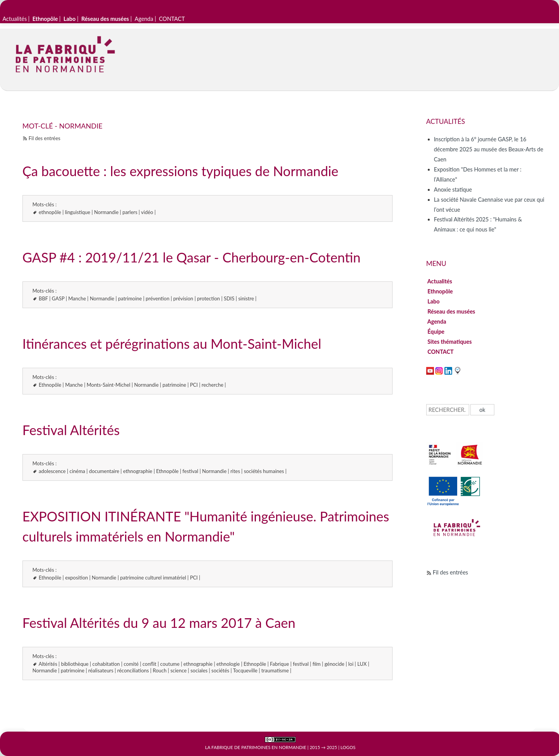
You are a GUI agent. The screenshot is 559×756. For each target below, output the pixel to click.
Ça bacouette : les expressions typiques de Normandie (180, 171)
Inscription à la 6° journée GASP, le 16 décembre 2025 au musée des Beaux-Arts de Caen (489, 149)
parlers (130, 212)
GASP (58, 298)
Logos (348, 747)
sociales (199, 670)
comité (131, 664)
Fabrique (279, 664)
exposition (76, 578)
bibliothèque (75, 664)
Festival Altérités (71, 430)
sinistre (246, 298)
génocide (334, 664)
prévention (157, 298)
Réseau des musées (451, 311)
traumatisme (275, 670)
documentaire (104, 471)
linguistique (78, 212)
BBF (43, 298)
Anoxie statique (453, 189)
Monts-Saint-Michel (109, 385)
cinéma (77, 471)
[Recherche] (448, 410)
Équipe (436, 332)
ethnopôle (50, 212)
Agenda (144, 19)
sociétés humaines (264, 471)
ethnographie (138, 471)
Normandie (106, 212)
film (316, 664)
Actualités (15, 19)
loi (351, 664)
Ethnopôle (50, 385)
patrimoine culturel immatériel (153, 578)
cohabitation (106, 664)
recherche (213, 385)
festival (190, 471)
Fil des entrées (45, 138)
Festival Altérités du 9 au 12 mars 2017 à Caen (159, 623)
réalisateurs (101, 670)
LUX (362, 664)
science (178, 670)
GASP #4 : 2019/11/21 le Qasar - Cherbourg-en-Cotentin (192, 257)
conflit (149, 664)
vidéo (147, 212)
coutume (170, 664)
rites (235, 471)
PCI (194, 385)
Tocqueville (245, 670)
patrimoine (130, 298)
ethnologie (228, 664)
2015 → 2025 (323, 747)
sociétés (220, 670)
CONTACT (172, 19)
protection (208, 298)
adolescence (52, 471)
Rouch (160, 670)
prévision (183, 298)
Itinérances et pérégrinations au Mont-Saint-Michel (172, 344)
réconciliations (133, 670)
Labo (434, 301)
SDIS (229, 298)
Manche (77, 298)
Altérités (48, 664)
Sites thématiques (450, 342)
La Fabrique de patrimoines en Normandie (256, 747)
